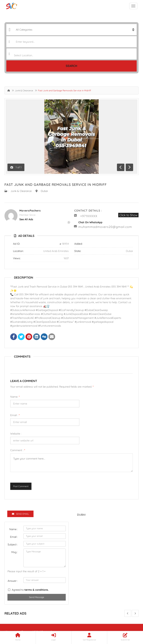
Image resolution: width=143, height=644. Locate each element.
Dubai (44, 191)
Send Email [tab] (20, 514)
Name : (14, 529)
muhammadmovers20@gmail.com (105, 227)
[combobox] (71, 54)
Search (71, 66)
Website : (16, 434)
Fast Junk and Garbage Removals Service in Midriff (56, 185)
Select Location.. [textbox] (24, 55)
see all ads (26, 219)
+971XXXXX (89, 216)
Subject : (13, 544)
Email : (15, 415)
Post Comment (21, 486)
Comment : (18, 450)
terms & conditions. (36, 590)
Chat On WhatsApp (90, 222)
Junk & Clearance (24, 90)
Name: (15, 397)
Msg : (15, 552)
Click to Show (128, 215)
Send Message (37, 597)
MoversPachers (30, 211)
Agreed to (30, 590)
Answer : (13, 581)
